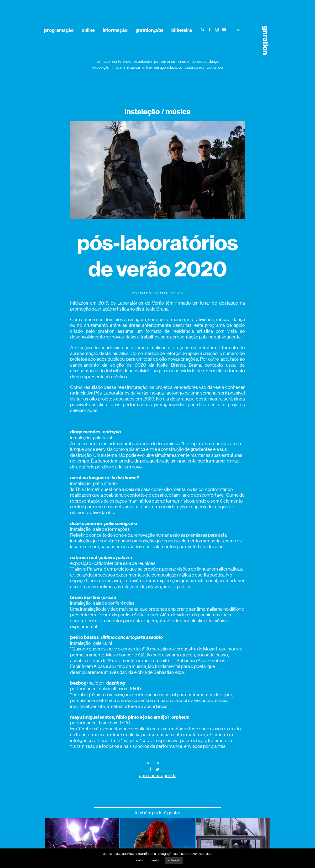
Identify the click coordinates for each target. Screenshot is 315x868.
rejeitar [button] (155, 860)
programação (59, 30)
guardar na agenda (158, 776)
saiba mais (174, 860)
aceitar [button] (139, 860)
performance (165, 61)
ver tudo (103, 61)
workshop (215, 67)
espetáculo (143, 61)
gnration (150, 30)
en (239, 29)
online (88, 30)
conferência (122, 61)
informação (115, 30)
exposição (101, 67)
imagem (118, 67)
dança (214, 61)
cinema (183, 61)
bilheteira (182, 30)
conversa (199, 61)
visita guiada (194, 67)
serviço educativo (168, 67)
